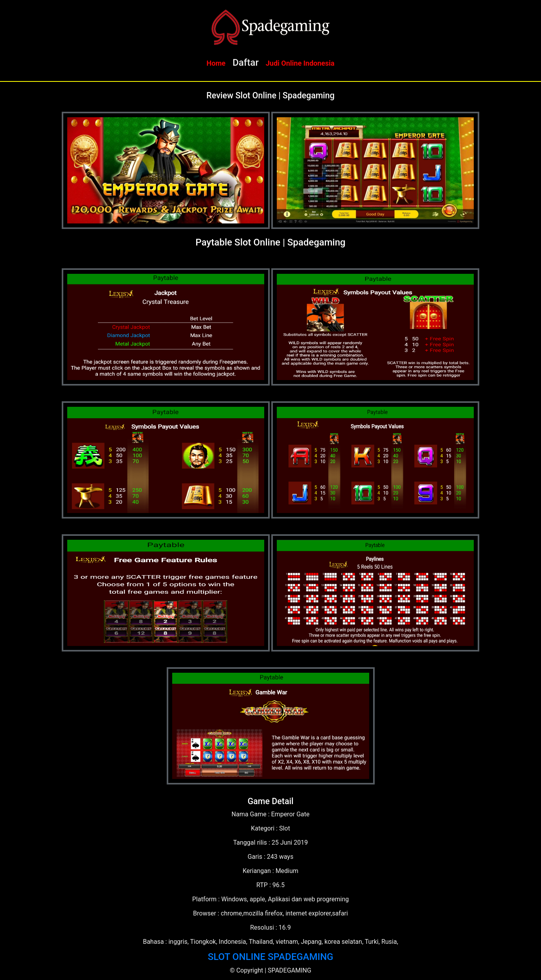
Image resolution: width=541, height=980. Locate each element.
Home (216, 63)
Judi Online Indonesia (300, 63)
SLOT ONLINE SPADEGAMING (270, 957)
